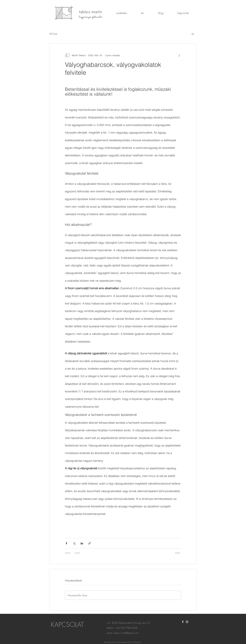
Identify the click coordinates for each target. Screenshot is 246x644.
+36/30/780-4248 (126, 628)
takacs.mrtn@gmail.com (126, 633)
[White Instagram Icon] (187, 622)
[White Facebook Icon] (183, 622)
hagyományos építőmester (91, 17)
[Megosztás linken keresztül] (90, 543)
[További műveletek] (179, 55)
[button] (193, 34)
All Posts (53, 34)
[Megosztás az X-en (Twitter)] (74, 543)
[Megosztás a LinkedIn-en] (82, 543)
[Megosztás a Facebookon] (66, 543)
